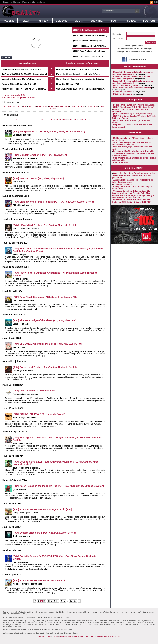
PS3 (20, 106)
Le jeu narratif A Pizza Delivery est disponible (134, 151)
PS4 (83, 106)
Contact (17, 2)
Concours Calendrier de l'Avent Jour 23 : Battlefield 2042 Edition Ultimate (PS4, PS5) (132, 201)
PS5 (96, 106)
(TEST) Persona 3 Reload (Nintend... (90, 46)
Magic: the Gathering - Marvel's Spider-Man (21, 79)
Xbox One (75, 106)
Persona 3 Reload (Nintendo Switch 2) (19, 84)
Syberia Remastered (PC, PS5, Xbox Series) (21, 69)
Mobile (60, 106)
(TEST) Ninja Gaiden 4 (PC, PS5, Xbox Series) (134, 107)
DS (34, 106)
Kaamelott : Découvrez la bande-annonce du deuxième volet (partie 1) (133, 73)
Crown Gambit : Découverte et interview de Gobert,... (80, 79)
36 (71, 601)
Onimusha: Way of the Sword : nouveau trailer (134, 173)
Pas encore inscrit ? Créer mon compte (134, 49)
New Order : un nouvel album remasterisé (132, 88)
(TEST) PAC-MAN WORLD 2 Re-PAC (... (91, 35)
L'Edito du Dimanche (123, 92)
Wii (30, 106)
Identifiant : (116, 34)
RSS (156, 2)
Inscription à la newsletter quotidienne (134, 52)
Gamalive (7, 2)
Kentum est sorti (121, 162)
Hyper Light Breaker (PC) (68, 84)
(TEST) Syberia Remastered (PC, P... (90, 30)
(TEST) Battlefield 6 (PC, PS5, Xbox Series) (132, 114)
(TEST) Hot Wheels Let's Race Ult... (89, 56)
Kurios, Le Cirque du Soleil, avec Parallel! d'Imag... (79, 74)
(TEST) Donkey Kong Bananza (127, 85)
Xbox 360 (12, 106)
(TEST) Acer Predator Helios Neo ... (89, 51)
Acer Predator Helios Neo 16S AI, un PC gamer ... (24, 89)
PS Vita (52, 106)
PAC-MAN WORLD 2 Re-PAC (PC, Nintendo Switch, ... (25, 75)
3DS (67, 106)
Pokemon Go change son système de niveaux (134, 105)
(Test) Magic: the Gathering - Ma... (88, 41)
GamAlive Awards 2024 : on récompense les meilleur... (81, 89)
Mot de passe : (118, 38)
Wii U (45, 106)
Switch (89, 106)
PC (5, 106)
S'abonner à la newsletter (33, 2)
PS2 (25, 106)
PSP (39, 106)
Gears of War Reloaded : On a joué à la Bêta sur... (78, 69)
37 (75, 601)
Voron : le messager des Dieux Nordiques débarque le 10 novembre (131, 144)
